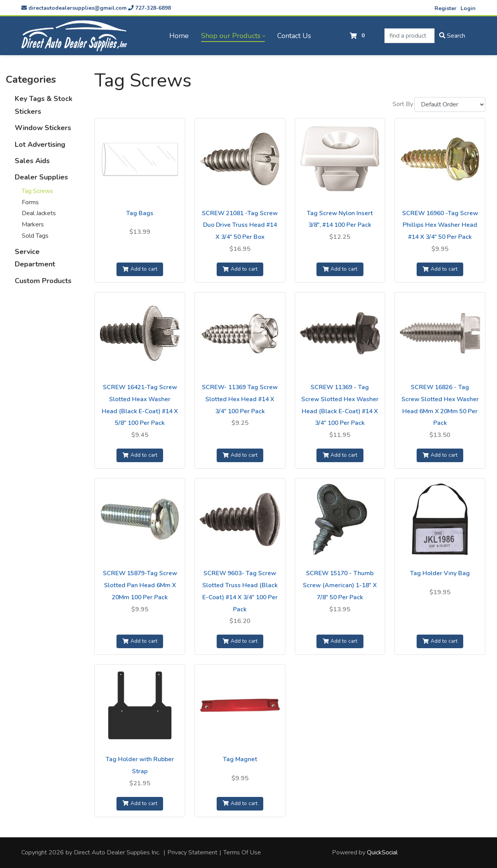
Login (468, 8)
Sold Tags (35, 236)
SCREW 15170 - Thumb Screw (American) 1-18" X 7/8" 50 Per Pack (340, 585)
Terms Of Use (242, 852)
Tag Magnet (240, 759)
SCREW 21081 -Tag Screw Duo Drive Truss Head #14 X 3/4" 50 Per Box (240, 225)
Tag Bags (140, 213)
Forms (30, 202)
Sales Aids (32, 161)
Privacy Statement (192, 852)
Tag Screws (37, 191)
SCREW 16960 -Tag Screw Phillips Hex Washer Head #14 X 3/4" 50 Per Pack (440, 225)
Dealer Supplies (41, 177)
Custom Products (43, 281)
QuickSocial (382, 852)
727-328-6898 (149, 8)
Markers (33, 224)
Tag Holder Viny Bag (440, 573)
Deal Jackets (39, 213)
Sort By (403, 104)
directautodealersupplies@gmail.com (74, 8)
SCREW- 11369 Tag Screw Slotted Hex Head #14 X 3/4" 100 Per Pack (240, 399)
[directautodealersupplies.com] (74, 36)
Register (446, 8)
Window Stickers (43, 128)
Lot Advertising (40, 144)
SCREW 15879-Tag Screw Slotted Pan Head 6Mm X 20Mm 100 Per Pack (140, 585)
